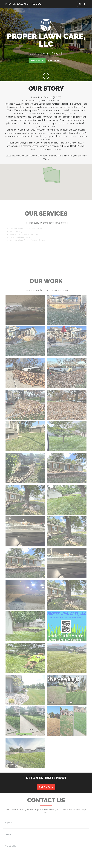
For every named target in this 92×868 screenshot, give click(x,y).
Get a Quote (46, 787)
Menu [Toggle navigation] (82, 4)
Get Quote (37, 61)
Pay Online (55, 61)
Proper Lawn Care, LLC (23, 4)
